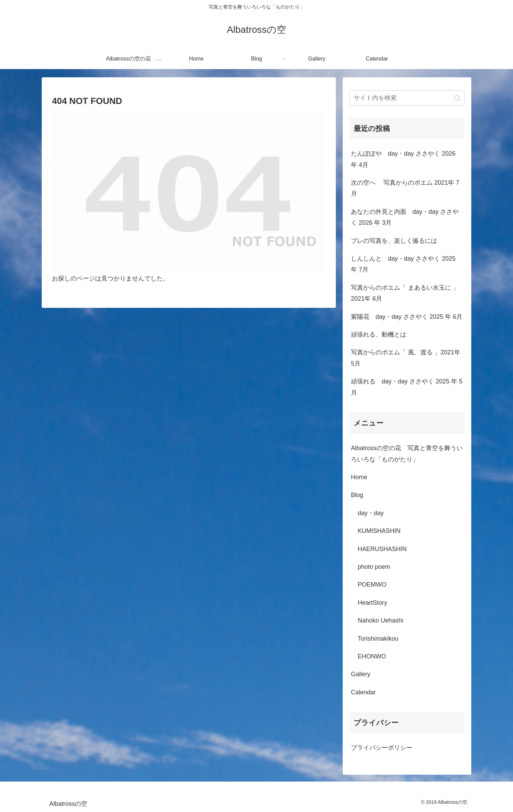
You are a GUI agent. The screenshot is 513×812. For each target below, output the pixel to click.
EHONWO (372, 656)
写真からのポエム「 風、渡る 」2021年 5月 (406, 358)
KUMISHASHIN (379, 531)
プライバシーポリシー (382, 748)
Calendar (363, 692)
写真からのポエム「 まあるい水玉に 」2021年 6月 (405, 293)
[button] (457, 98)
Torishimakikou (378, 639)
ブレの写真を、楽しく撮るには (394, 241)
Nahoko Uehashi (380, 620)
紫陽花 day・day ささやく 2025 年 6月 (407, 317)
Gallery (361, 674)
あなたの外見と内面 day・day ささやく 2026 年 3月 (405, 217)
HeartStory (372, 603)
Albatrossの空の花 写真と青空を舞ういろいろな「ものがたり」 (407, 454)
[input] (407, 98)
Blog (357, 495)
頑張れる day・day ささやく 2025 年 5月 (407, 387)
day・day (371, 513)
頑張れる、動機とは (379, 335)
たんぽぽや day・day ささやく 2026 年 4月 (403, 159)
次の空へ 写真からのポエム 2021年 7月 (405, 188)
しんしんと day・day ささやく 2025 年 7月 (403, 264)
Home (359, 477)
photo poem (374, 567)
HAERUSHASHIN (382, 549)
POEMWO (372, 585)
